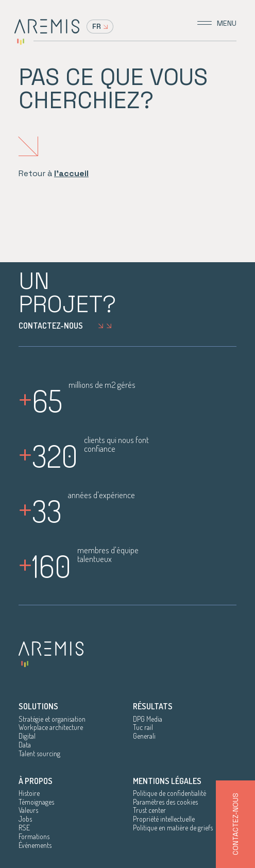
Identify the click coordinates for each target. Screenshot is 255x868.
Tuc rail (143, 727)
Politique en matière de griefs (173, 828)
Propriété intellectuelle (164, 819)
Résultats (153, 707)
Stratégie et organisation (52, 719)
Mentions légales (167, 781)
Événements (35, 845)
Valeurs (28, 810)
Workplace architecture (51, 727)
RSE (24, 828)
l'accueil (71, 173)
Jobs (25, 819)
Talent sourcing (39, 754)
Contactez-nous (68, 326)
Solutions (38, 707)
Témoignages (36, 802)
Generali (144, 736)
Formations (34, 837)
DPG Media (148, 719)
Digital (27, 736)
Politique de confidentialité (169, 793)
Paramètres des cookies (165, 802)
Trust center (149, 810)
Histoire (29, 793)
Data (25, 745)
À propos (36, 781)
